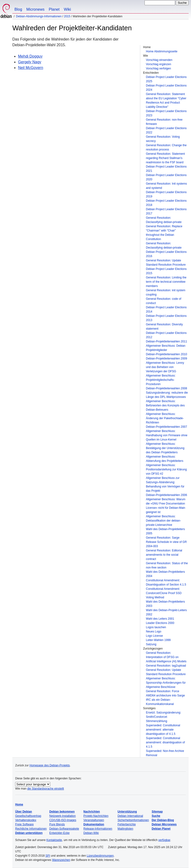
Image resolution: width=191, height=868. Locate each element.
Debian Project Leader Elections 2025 (166, 79)
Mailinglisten (125, 829)
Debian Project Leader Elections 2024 (166, 88)
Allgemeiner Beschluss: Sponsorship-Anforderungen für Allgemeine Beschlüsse (166, 683)
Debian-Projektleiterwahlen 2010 (166, 354)
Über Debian (24, 812)
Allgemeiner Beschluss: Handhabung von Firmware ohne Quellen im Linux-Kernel (167, 435)
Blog (18, 9)
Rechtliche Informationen (31, 829)
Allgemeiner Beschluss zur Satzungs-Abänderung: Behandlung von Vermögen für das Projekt (165, 484)
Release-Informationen (98, 829)
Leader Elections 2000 (160, 623)
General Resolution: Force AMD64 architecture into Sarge (165, 693)
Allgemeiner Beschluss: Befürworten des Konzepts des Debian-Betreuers (165, 405)
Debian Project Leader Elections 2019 (166, 194)
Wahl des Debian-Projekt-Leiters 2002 (166, 612)
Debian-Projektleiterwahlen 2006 (166, 495)
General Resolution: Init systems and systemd (166, 186)
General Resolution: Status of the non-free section (167, 565)
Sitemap (157, 812)
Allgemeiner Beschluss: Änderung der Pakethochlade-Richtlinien (165, 418)
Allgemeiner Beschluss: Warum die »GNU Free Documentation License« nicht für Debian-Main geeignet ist (166, 506)
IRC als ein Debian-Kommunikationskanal (160, 702)
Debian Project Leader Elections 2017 (166, 211)
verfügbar (164, 840)
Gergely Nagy (30, 62)
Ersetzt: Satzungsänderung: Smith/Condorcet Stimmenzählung (163, 717)
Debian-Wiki (91, 833)
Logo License (154, 636)
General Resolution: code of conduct (164, 301)
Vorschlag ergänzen (158, 64)
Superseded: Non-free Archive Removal (165, 753)
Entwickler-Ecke (59, 833)
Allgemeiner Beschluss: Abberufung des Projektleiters (165, 459)
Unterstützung (127, 812)
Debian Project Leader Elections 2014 (166, 309)
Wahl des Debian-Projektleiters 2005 (165, 531)
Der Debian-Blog (163, 820)
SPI (48, 856)
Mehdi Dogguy (30, 56)
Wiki (67, 9)
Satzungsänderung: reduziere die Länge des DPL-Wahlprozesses (167, 395)
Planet (54, 9)
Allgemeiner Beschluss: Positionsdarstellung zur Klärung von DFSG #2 (166, 469)
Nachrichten (92, 812)
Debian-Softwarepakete (64, 829)
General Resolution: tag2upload (166, 666)
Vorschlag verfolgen (158, 68)
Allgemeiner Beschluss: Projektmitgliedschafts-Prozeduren (161, 380)
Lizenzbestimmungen (100, 856)
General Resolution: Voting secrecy (163, 139)
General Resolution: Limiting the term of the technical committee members (166, 282)
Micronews (35, 9)
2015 (67, 16)
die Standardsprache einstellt (46, 789)
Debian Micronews (164, 824)
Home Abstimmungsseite (162, 51)
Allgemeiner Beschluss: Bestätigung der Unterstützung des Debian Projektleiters (165, 448)
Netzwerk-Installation (63, 816)
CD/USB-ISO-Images (63, 820)
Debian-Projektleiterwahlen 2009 (166, 359)
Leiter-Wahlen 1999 (158, 640)
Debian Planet (161, 829)
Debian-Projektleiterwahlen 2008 (166, 388)
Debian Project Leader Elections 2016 (166, 254)
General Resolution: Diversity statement (164, 327)
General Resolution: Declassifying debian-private (164, 220)
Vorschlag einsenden (159, 60)
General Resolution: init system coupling (166, 292)
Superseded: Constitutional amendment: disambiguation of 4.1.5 (165, 742)
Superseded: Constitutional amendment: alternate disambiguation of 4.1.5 (163, 730)
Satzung (151, 644)
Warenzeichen (61, 860)
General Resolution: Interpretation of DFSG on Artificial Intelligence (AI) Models (166, 657)
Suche (156, 816)
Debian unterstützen (29, 833)
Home (19, 804)
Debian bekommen (62, 812)
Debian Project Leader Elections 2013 (166, 318)
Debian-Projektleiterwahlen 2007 (166, 427)
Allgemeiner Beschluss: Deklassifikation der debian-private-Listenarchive (163, 521)
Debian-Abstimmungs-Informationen (39, 16)
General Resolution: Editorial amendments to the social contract (164, 555)
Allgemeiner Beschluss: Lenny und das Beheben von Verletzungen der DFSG (165, 367)
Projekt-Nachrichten (96, 816)
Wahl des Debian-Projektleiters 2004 (165, 574)
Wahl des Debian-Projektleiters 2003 (165, 604)
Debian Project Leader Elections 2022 (166, 130)
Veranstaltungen (94, 820)
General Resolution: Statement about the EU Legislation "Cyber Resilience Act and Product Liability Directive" (166, 100)
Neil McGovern (31, 68)
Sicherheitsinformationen (133, 820)
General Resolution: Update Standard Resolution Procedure (166, 263)
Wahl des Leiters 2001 (160, 619)
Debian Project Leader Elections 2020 (166, 177)
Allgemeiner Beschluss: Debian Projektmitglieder (166, 348)
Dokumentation (94, 824)
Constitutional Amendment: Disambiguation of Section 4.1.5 (166, 582)
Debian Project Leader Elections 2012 (166, 335)
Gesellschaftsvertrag (28, 816)
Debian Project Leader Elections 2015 (166, 271)
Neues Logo (154, 632)
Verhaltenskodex (26, 820)
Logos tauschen (156, 627)
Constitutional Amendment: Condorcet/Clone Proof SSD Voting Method (164, 593)
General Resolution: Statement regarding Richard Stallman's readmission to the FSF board (165, 158)
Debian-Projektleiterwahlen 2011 (166, 341)
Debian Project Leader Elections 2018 (166, 203)
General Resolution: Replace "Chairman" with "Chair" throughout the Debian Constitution (164, 233)
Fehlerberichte (127, 824)
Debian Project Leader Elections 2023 (166, 113)
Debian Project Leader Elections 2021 (166, 169)
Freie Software (24, 824)
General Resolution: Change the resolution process (166, 147)
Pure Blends (57, 824)
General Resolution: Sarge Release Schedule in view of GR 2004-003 (166, 542)
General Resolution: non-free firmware (164, 122)
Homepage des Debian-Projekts (50, 765)
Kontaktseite (54, 840)
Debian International (130, 816)
